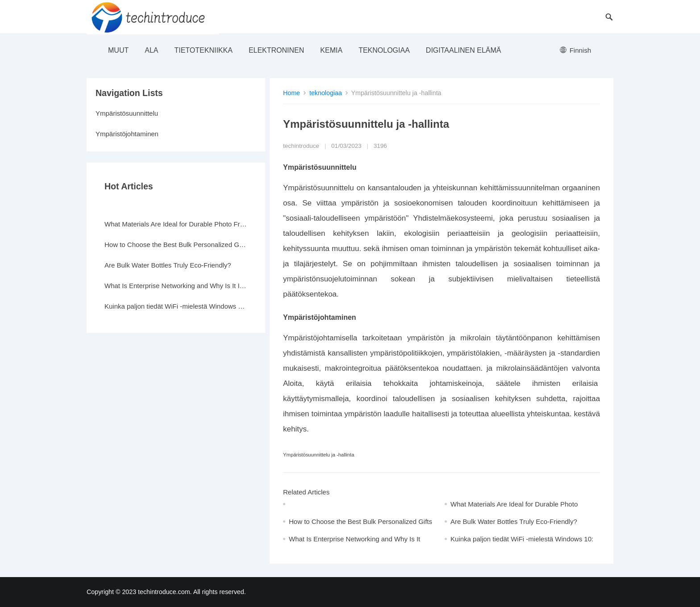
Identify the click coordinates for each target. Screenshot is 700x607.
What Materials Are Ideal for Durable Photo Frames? (176, 224)
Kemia (331, 50)
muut (118, 50)
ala (151, 50)
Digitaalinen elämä (464, 50)
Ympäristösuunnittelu (127, 113)
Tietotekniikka (203, 50)
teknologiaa (384, 50)
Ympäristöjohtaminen (127, 134)
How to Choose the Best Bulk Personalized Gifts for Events (176, 245)
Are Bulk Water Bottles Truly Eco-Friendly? (514, 521)
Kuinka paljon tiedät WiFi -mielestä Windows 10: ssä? (176, 306)
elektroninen (276, 50)
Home (292, 93)
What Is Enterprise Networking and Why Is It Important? (176, 286)
